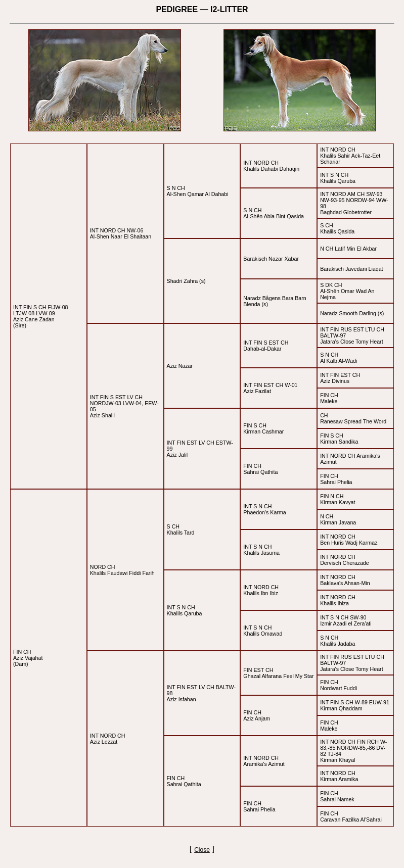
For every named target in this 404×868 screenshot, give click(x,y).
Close (202, 850)
